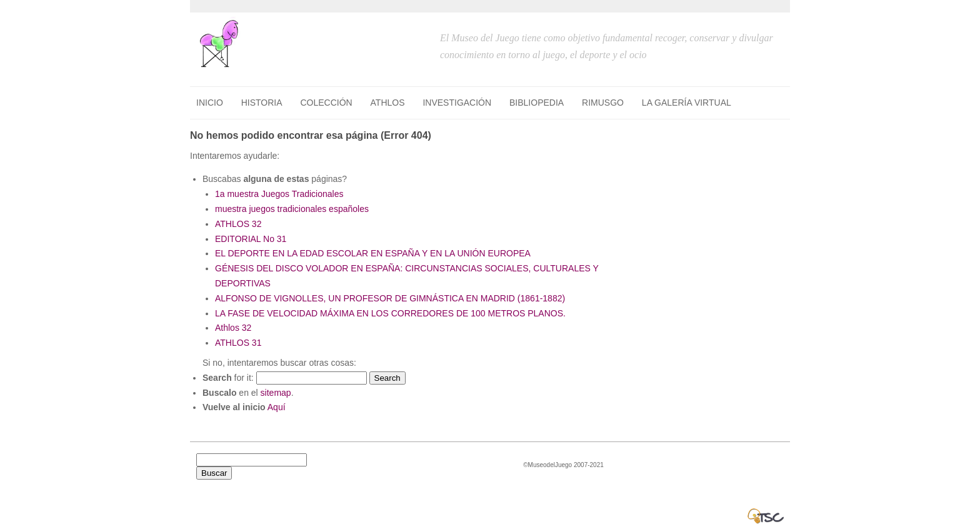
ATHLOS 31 (238, 343)
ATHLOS (388, 103)
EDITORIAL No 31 (251, 239)
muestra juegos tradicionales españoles (292, 209)
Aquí (277, 407)
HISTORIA (262, 103)
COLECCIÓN (326, 103)
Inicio (210, 103)
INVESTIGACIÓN (457, 103)
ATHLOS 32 (238, 224)
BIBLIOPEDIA (537, 103)
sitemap (276, 393)
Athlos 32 (233, 328)
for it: (228, 378)
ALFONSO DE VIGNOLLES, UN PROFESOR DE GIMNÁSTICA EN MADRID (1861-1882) (390, 298)
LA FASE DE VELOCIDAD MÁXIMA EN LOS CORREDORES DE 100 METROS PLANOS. (390, 313)
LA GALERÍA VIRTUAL (687, 103)
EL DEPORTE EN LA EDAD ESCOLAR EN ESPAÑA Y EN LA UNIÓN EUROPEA (373, 253)
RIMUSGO (603, 103)
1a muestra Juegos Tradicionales (279, 194)
